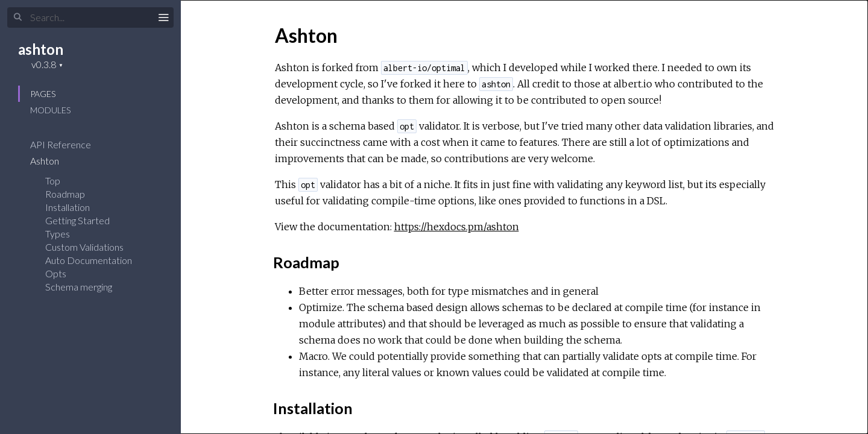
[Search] (90, 17)
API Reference (68, 144)
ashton (41, 49)
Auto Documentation (89, 260)
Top (53, 181)
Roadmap (65, 194)
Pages (43, 94)
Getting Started (77, 220)
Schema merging (79, 287)
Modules (50, 110)
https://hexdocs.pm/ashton (457, 227)
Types (58, 234)
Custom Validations (84, 247)
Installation (68, 207)
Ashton (52, 161)
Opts (56, 273)
